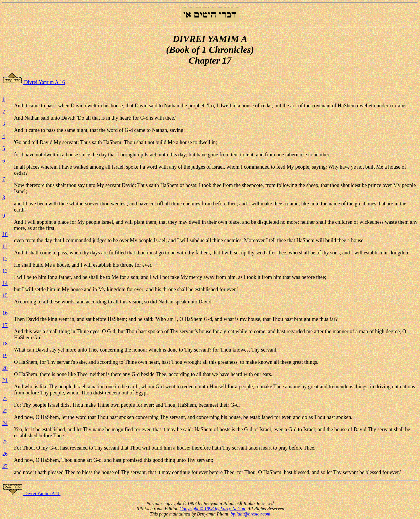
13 (5, 271)
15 (5, 296)
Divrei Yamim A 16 (34, 82)
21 (5, 380)
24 (5, 423)
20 (5, 368)
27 (5, 466)
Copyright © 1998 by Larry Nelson (212, 509)
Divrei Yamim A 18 (31, 493)
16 (5, 313)
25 (5, 442)
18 (5, 344)
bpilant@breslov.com (250, 514)
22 (5, 399)
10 (5, 234)
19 (5, 356)
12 (5, 259)
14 (5, 283)
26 (5, 454)
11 (5, 247)
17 (5, 325)
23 (5, 411)
